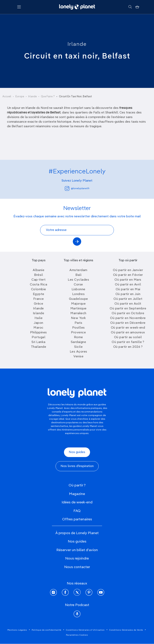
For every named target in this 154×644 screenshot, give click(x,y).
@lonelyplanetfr (77, 188)
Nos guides (77, 452)
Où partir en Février (128, 275)
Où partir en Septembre (128, 309)
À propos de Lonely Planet (77, 533)
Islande (39, 313)
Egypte (39, 294)
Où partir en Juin (128, 294)
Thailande (39, 347)
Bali (78, 275)
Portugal (38, 337)
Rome (79, 337)
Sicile (78, 347)
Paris (79, 323)
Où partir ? (77, 485)
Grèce (39, 304)
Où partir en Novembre (128, 318)
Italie (38, 318)
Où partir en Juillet (128, 299)
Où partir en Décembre (128, 323)
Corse (78, 285)
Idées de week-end (77, 502)
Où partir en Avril (128, 285)
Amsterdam (78, 270)
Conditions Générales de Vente (126, 630)
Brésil (38, 275)
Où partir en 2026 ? (128, 347)
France (39, 299)
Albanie (39, 270)
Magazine (77, 494)
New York (79, 318)
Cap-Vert (38, 280)
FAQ (77, 511)
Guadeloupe (79, 299)
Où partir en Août (128, 304)
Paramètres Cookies (77, 635)
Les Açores (79, 352)
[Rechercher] (130, 7)
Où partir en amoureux (128, 333)
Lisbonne (79, 289)
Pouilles (79, 328)
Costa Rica (38, 285)
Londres (79, 294)
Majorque (78, 304)
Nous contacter (77, 567)
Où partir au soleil (128, 337)
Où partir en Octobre (128, 313)
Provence (78, 333)
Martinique (79, 309)
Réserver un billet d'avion (77, 550)
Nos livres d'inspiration (77, 466)
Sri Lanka (38, 342)
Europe (20, 97)
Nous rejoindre (77, 559)
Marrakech (78, 313)
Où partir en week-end (128, 328)
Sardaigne (79, 342)
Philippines (38, 333)
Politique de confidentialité (47, 630)
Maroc (38, 328)
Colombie (39, 289)
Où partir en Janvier (128, 270)
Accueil (7, 97)
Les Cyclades (78, 280)
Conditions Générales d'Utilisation (85, 630)
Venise (78, 357)
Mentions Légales (17, 630)
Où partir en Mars (128, 280)
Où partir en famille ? (128, 342)
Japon (38, 323)
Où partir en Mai (128, 289)
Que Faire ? (48, 97)
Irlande (77, 44)
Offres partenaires (77, 519)
